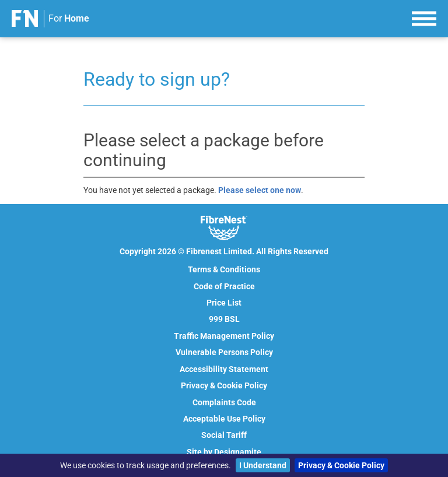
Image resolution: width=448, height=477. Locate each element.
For (69, 18)
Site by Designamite (224, 452)
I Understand (263, 465)
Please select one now (260, 190)
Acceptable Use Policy (224, 419)
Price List (224, 303)
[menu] (424, 17)
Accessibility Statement (224, 369)
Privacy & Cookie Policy (341, 465)
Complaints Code (224, 402)
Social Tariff (224, 435)
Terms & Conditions (224, 269)
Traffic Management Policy (224, 336)
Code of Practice (224, 286)
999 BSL (224, 319)
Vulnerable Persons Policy (224, 352)
